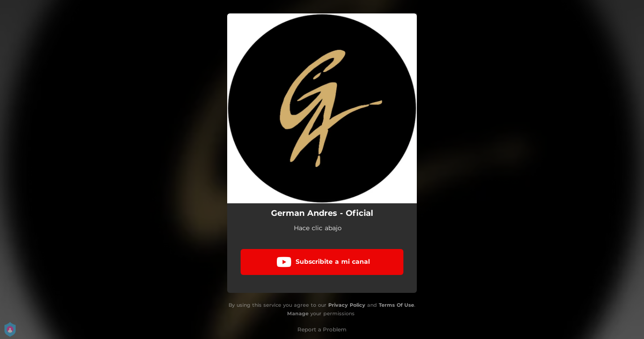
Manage (298, 313)
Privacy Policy (347, 305)
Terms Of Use (396, 305)
